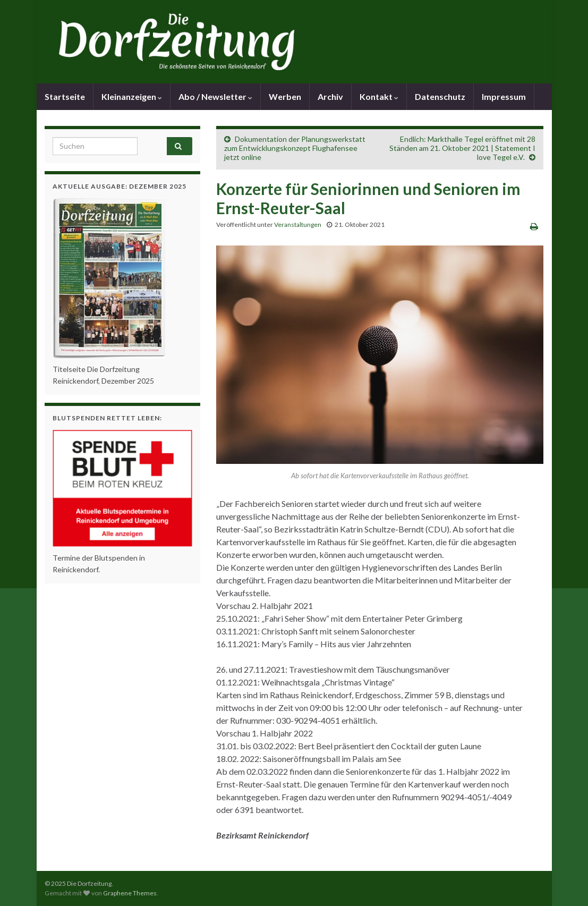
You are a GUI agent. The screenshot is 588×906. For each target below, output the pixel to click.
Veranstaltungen (298, 225)
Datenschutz (440, 96)
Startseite (65, 96)
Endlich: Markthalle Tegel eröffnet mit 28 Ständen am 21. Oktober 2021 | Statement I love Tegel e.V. (462, 148)
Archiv (330, 96)
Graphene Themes (130, 893)
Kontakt (379, 96)
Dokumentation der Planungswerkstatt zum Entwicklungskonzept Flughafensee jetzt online (295, 148)
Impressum (504, 96)
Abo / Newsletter (215, 96)
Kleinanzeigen (132, 96)
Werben (285, 96)
